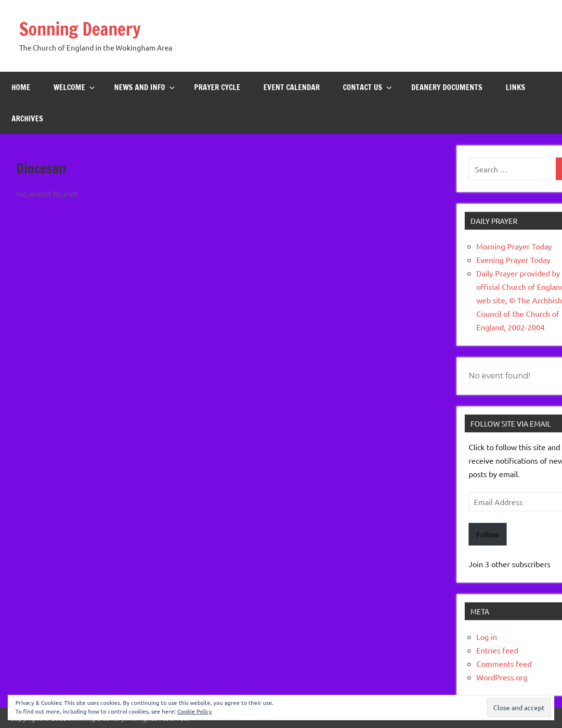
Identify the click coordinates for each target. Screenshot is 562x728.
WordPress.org (502, 677)
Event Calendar (292, 87)
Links (516, 87)
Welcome (74, 87)
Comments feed (504, 663)
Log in (487, 637)
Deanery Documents (447, 87)
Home (21, 87)
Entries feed (497, 650)
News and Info (144, 87)
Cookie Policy (195, 711)
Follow (488, 534)
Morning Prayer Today (514, 246)
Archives (27, 118)
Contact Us (367, 87)
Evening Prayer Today (513, 260)
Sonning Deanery (80, 29)
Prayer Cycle (217, 87)
